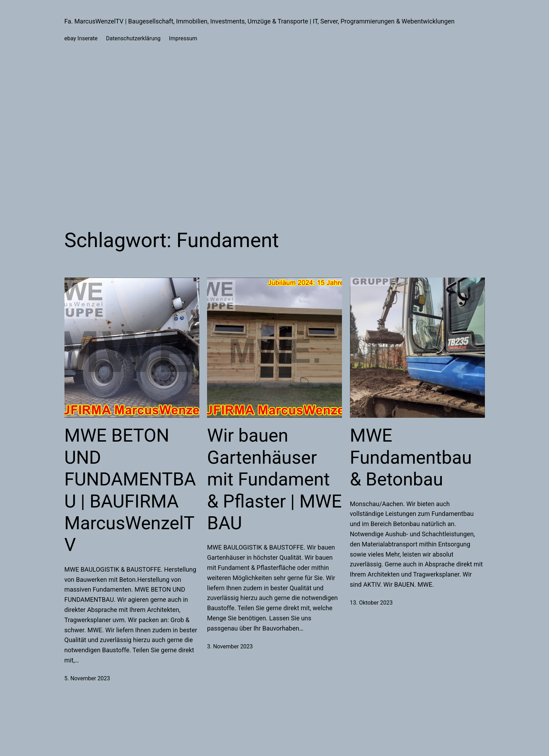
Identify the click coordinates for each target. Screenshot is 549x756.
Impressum (183, 38)
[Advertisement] (275, 134)
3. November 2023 (230, 646)
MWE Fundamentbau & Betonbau (411, 457)
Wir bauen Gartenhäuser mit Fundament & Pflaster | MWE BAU (274, 479)
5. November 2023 (87, 678)
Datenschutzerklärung (133, 38)
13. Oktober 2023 (371, 603)
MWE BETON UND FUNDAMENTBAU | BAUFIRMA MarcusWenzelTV (130, 490)
